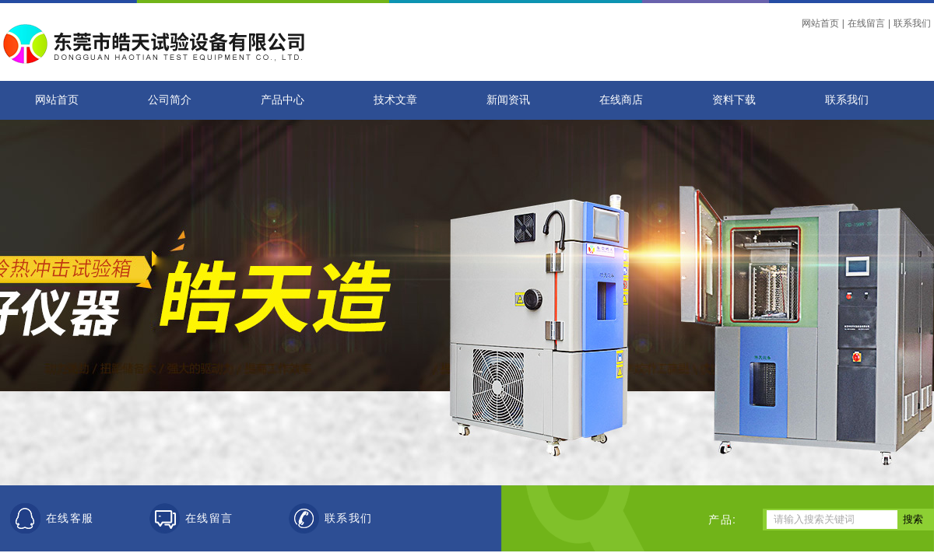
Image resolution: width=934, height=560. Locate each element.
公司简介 (170, 100)
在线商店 (621, 100)
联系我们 (912, 23)
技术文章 (395, 100)
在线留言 (866, 23)
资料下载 (734, 100)
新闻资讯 (508, 100)
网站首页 (820, 23)
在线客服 (70, 518)
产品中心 (283, 100)
